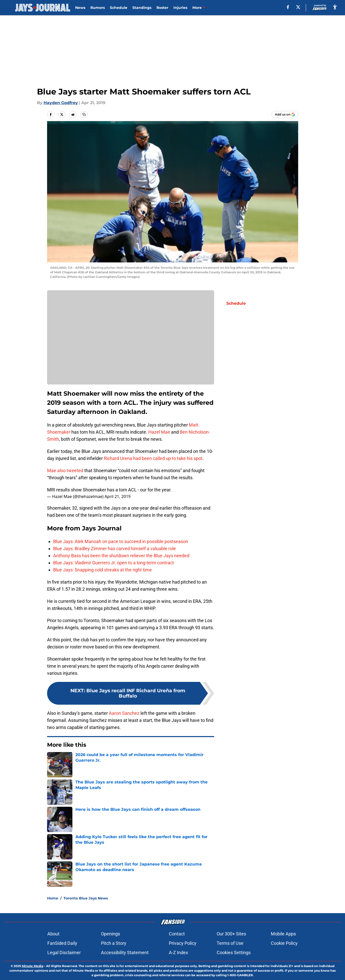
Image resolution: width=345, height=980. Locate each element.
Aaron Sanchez (124, 713)
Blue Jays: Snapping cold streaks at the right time (103, 570)
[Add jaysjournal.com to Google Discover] (285, 114)
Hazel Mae (159, 432)
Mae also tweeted (65, 470)
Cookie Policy (284, 943)
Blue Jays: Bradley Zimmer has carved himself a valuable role (115, 549)
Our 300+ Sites (231, 934)
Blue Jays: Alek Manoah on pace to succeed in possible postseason (121, 541)
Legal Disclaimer (64, 953)
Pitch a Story (114, 943)
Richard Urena (118, 458)
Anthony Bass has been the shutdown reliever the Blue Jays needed (121, 556)
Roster (162, 8)
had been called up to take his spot (168, 458)
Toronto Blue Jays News (86, 898)
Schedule (119, 8)
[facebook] (288, 7)
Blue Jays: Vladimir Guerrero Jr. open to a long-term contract (114, 563)
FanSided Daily (62, 943)
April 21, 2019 (117, 496)
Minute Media (33, 966)
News (80, 8)
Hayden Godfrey (61, 103)
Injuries (180, 8)
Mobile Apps (283, 934)
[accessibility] (335, 7)
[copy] (84, 114)
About (53, 934)
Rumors (98, 8)
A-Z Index (178, 953)
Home (53, 898)
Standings (142, 8)
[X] (298, 7)
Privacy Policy (183, 943)
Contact (177, 934)
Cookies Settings (234, 953)
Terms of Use (230, 943)
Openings (110, 934)
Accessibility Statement (125, 953)
